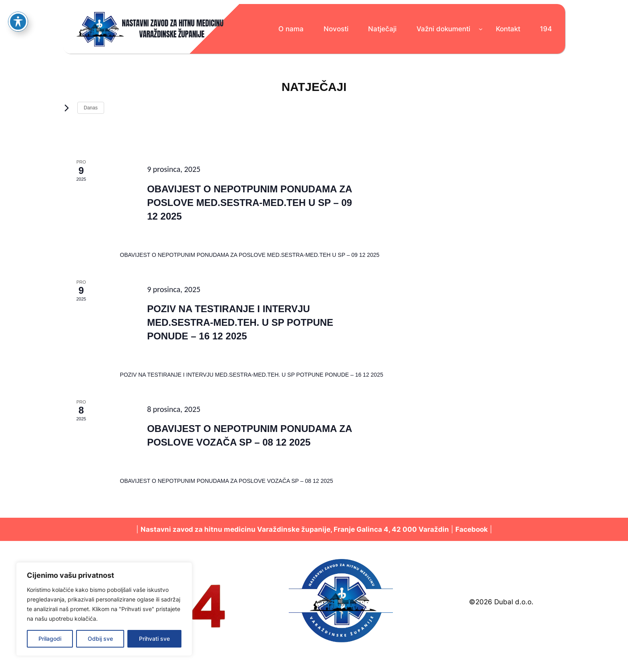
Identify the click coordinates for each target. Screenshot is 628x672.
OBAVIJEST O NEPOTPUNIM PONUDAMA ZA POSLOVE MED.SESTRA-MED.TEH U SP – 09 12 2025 (250, 203)
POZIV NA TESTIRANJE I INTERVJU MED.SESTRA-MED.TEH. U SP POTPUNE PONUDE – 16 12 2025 (240, 322)
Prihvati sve (154, 639)
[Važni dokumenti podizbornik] (481, 29)
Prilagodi (50, 639)
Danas (91, 108)
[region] (104, 609)
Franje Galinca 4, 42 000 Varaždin (391, 529)
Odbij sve (100, 639)
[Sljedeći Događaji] (66, 108)
